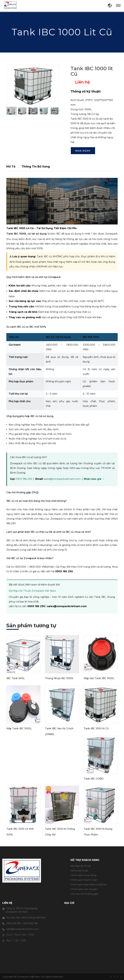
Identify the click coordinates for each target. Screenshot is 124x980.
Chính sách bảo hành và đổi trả (89, 884)
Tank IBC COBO (94, 779)
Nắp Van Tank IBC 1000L (99, 678)
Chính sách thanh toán (84, 880)
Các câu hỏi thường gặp (84, 894)
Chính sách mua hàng (83, 875)
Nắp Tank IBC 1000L (19, 728)
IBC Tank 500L (16, 678)
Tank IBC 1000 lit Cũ (96, 728)
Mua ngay (83, 151)
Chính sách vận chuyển (84, 889)
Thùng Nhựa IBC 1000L (59, 678)
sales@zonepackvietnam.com (62, 479)
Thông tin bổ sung (36, 167)
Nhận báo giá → (94, 479)
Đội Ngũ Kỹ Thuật (81, 866)
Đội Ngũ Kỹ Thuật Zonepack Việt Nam (32, 591)
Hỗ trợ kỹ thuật (79, 871)
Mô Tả (11, 167)
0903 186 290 (24, 479)
